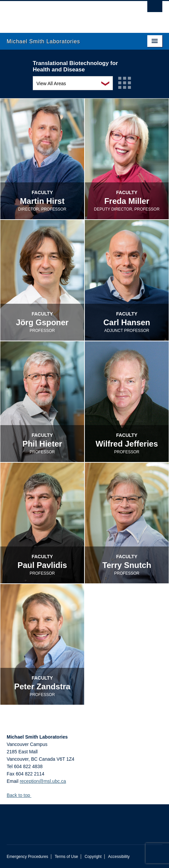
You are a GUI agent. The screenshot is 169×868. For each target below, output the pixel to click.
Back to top (22, 795)
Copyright (93, 857)
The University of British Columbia (61, 14)
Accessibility (119, 857)
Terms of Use (66, 857)
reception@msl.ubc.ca (43, 781)
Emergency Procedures (27, 857)
